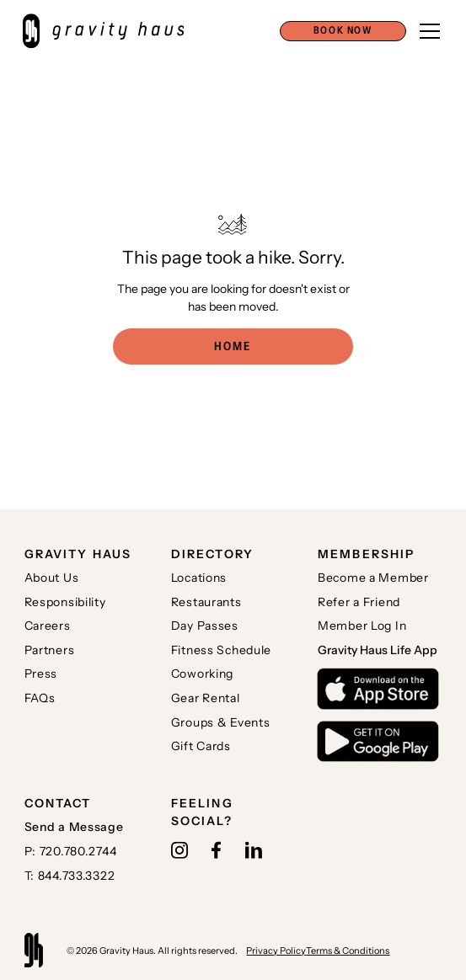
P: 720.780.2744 (71, 851)
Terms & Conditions (348, 951)
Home (233, 346)
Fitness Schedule (221, 650)
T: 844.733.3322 (70, 876)
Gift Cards (201, 746)
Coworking (202, 674)
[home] (112, 31)
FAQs (40, 698)
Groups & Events (221, 722)
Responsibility (65, 602)
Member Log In (362, 626)
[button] (343, 31)
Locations (199, 578)
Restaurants (206, 602)
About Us (52, 578)
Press (41, 674)
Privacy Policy (276, 951)
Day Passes (205, 626)
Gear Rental (206, 698)
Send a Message (74, 827)
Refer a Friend (359, 602)
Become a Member (373, 578)
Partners (50, 650)
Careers (48, 626)
